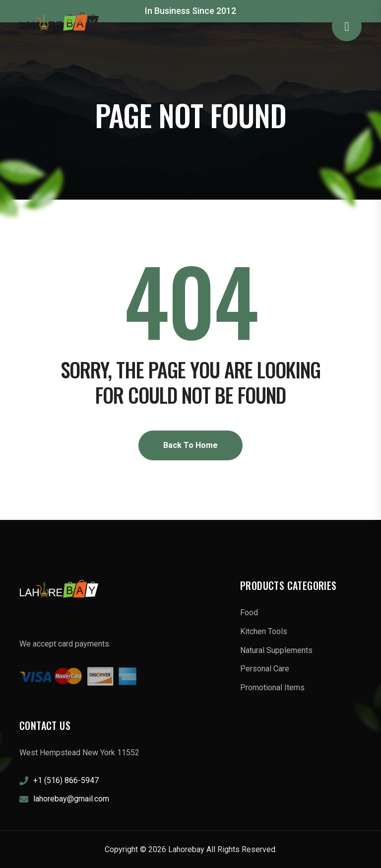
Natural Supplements (276, 650)
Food (249, 613)
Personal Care (265, 669)
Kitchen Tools (264, 631)
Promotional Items (272, 687)
